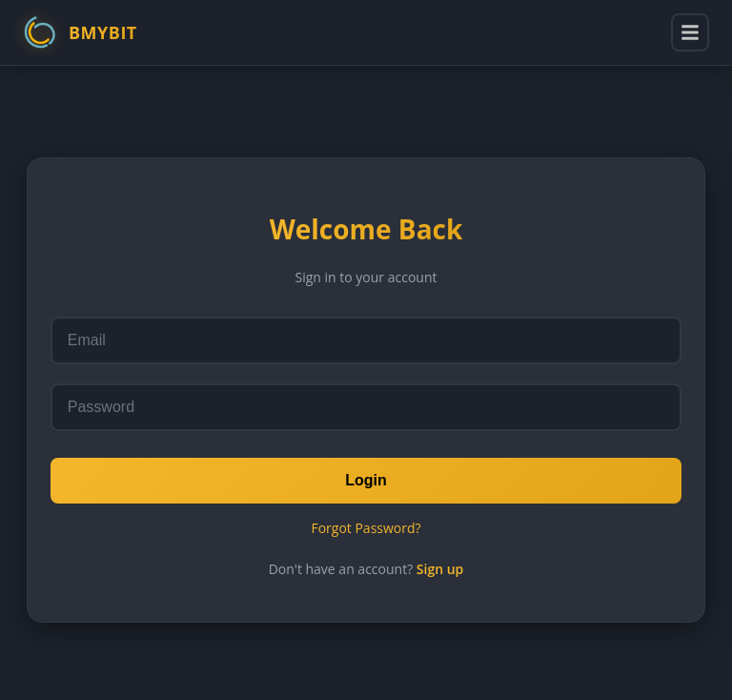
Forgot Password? (366, 528)
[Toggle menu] (690, 32)
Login (366, 480)
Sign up (440, 569)
